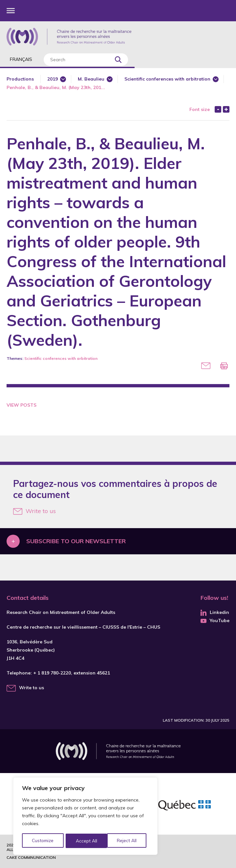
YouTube (215, 620)
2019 (53, 79)
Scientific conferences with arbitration (167, 79)
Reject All (86, 841)
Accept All (128, 841)
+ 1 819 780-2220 (52, 673)
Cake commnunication (31, 857)
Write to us (34, 511)
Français (21, 59)
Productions (20, 79)
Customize (43, 841)
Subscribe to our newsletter (76, 541)
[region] (85, 817)
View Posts (21, 405)
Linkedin (215, 612)
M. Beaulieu (91, 79)
